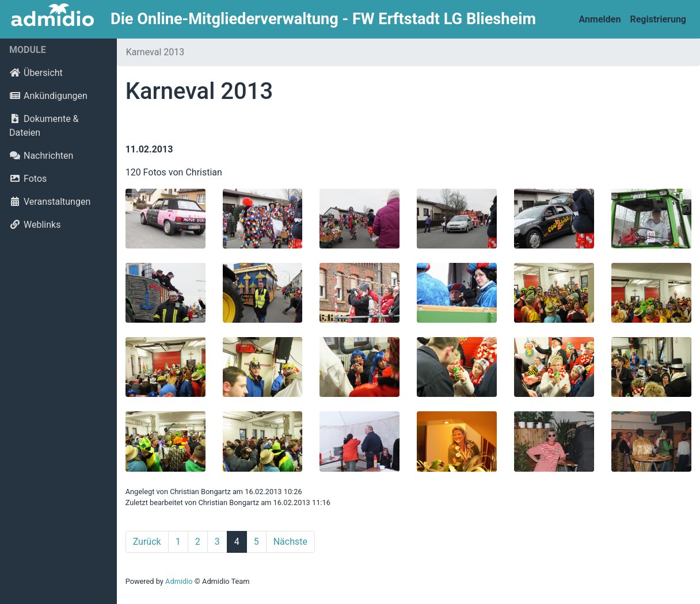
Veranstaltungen (50, 202)
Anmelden (600, 19)
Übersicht (36, 73)
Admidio (179, 581)
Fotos (28, 179)
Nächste (290, 542)
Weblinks (35, 225)
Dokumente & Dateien (44, 126)
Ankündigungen (48, 96)
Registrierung (658, 19)
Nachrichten (41, 156)
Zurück (147, 542)
